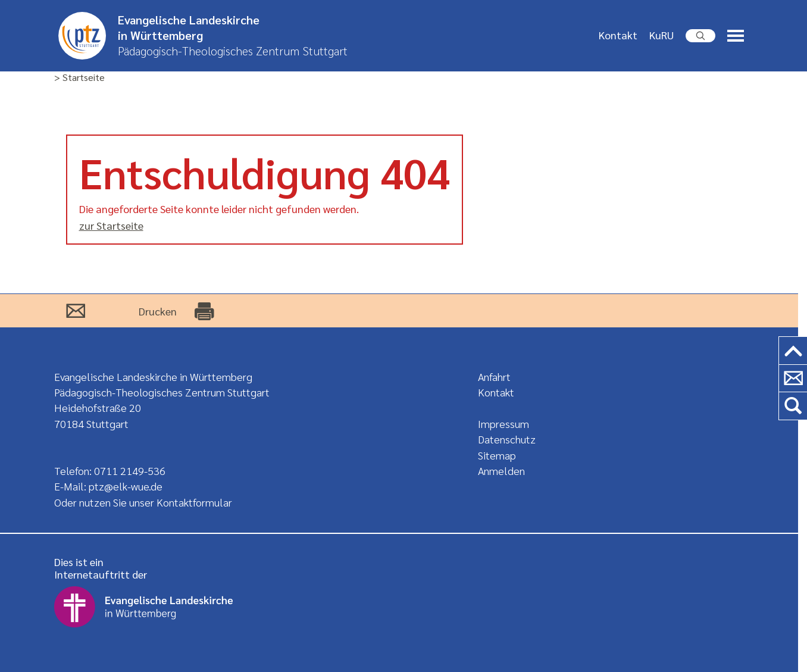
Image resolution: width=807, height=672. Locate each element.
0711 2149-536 (130, 471)
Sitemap (497, 455)
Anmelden (501, 471)
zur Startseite (111, 225)
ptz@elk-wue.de (126, 486)
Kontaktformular (194, 502)
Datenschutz (507, 439)
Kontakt (618, 35)
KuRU (661, 35)
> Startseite (79, 78)
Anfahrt (494, 376)
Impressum (503, 423)
